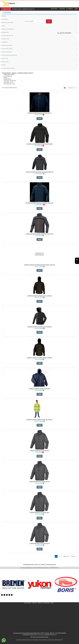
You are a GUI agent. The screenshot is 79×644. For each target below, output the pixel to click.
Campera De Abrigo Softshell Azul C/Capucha (40, 296)
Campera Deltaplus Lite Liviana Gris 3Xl (39, 482)
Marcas (40, 603)
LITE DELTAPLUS (8, 76)
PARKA (5, 78)
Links (52, 603)
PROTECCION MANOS (6, 52)
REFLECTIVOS (4, 58)
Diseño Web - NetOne (21, 640)
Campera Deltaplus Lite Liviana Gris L (40, 513)
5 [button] (12, 595)
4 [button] (9, 595)
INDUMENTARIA (5, 32)
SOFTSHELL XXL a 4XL (9, 84)
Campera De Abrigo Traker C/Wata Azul (39, 389)
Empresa (15, 9)
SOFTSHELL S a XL (8, 82)
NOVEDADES (4, 42)
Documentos (46, 603)
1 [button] (2, 595)
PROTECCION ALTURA (6, 45)
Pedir (40, 119)
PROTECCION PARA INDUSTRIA (9, 55)
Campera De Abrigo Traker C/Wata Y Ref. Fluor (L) (39, 420)
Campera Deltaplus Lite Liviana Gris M (40, 544)
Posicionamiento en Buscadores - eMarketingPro (50, 640)
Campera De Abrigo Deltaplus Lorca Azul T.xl (39, 113)
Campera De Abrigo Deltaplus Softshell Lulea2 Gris (40, 234)
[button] (77, 260)
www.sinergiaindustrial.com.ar (49, 635)
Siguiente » (66, 556)
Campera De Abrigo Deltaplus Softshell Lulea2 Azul (39, 203)
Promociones (28, 603)
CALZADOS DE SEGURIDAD (8, 68)
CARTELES (3, 16)
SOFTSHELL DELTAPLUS (10, 81)
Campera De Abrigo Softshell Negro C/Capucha (40, 358)
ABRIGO (14, 73)
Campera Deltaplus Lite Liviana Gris (39, 451)
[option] (14, 584)
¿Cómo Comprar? (23, 9)
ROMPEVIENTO (8, 79)
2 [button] (4, 595)
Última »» (74, 556)
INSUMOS (3, 65)
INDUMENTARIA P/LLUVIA (7, 36)
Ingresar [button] (63, 9)
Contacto (31, 9)
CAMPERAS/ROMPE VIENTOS (25, 73)
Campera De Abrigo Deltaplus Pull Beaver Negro (39, 144)
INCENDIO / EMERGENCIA (7, 29)
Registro (70, 9)
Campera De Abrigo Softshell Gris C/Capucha (39, 327)
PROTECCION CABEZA (7, 49)
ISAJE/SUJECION (5, 39)
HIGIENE (3, 26)
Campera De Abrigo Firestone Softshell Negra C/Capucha (39, 265)
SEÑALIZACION (5, 62)
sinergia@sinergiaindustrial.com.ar (31, 635)
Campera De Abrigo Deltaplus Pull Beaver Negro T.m (39, 172)
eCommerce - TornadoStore (32, 640)
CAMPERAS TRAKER (9, 75)
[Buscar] (49, 21)
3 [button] (7, 595)
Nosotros (35, 603)
